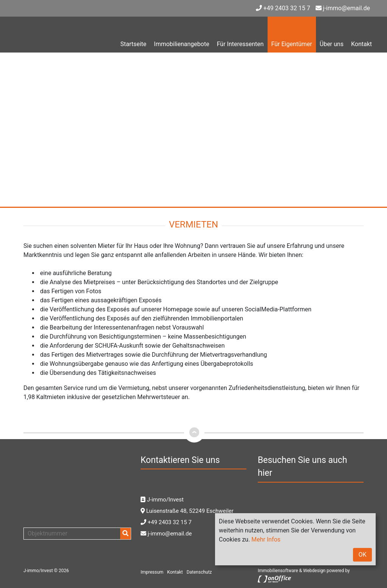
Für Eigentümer (292, 44)
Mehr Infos (266, 539)
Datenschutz (199, 572)
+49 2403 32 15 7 (283, 8)
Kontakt (361, 44)
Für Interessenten (240, 44)
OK (362, 555)
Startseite (133, 44)
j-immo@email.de (343, 8)
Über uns (332, 44)
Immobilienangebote (181, 44)
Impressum (152, 572)
